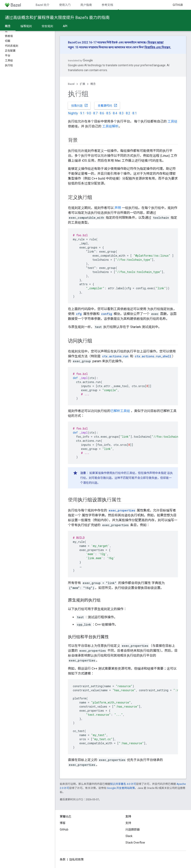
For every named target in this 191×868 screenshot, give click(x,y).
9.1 (82, 113)
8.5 (108, 113)
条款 (63, 859)
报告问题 (80, 105)
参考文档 (107, 5)
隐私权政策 (77, 859)
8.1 (135, 113)
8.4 (115, 113)
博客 (63, 823)
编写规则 (26, 26)
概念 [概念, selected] (8, 26)
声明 (118, 208)
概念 (93, 84)
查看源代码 (108, 105)
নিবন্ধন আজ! (156, 42)
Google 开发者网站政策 (121, 788)
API (65, 26)
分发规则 (47, 26)
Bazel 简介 (43, 5)
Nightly (73, 113)
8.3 (122, 113)
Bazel (71, 84)
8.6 (102, 113)
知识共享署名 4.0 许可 (123, 784)
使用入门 (65, 5)
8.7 (95, 113)
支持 (128, 823)
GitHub (178, 5)
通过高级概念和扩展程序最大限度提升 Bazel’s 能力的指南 (57, 18)
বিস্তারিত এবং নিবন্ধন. (158, 47)
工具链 (172, 121)
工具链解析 (110, 126)
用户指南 (86, 5)
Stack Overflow (135, 843)
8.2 (128, 113)
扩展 (82, 84)
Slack (129, 836)
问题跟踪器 (133, 829)
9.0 (89, 113)
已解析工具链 (120, 411)
